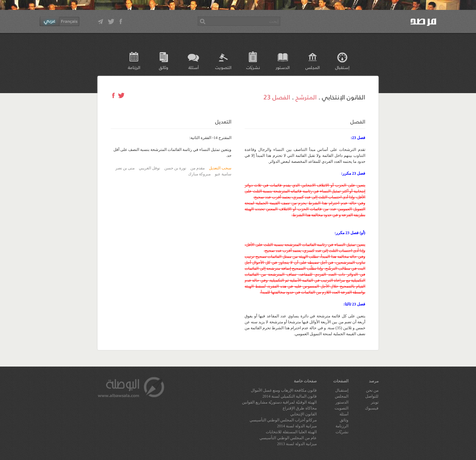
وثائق (164, 67)
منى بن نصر (125, 168)
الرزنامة (134, 67)
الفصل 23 (277, 97)
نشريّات (253, 67)
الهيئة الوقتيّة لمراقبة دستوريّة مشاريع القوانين (279, 402)
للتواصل (372, 396)
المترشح (306, 97)
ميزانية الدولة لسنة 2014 (297, 426)
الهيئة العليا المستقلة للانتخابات (291, 432)
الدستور (283, 67)
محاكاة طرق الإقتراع (300, 408)
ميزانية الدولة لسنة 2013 (297, 444)
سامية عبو (223, 174)
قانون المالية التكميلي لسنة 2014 (290, 396)
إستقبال (342, 67)
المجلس (313, 67)
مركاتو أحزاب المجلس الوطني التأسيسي (283, 420)
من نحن (372, 390)
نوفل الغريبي (149, 168)
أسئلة (194, 67)
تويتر (375, 402)
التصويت (223, 67)
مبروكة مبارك (199, 174)
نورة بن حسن (175, 168)
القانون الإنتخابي (303, 414)
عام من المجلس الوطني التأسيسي (288, 438)
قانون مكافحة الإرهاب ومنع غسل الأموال (284, 390)
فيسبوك (372, 408)
